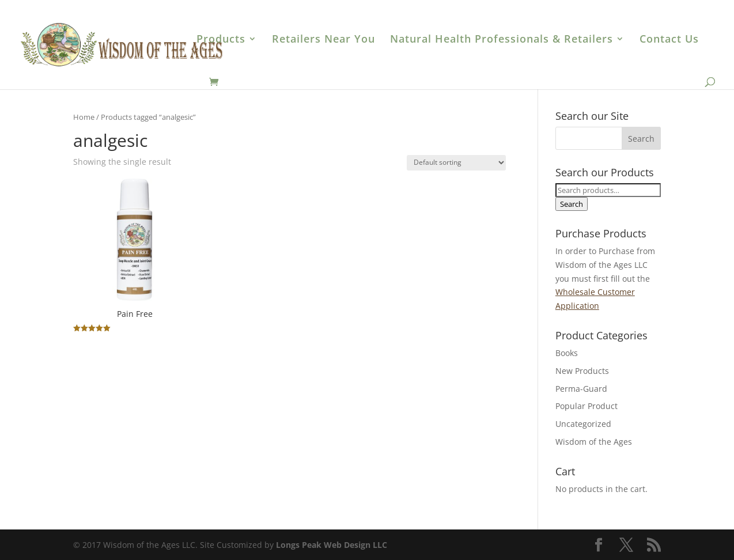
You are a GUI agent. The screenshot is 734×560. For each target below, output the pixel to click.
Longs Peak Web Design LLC (332, 545)
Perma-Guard (581, 389)
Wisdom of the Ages (594, 442)
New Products (582, 371)
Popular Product (587, 406)
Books (567, 353)
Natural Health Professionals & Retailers (502, 40)
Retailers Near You (324, 40)
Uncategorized (583, 424)
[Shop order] (456, 163)
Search (572, 204)
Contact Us (669, 40)
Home (84, 117)
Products (221, 40)
